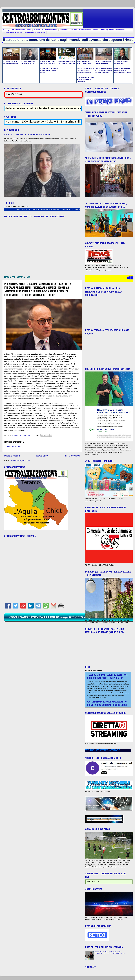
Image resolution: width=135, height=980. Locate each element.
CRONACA (37, 30)
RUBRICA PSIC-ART (85, 30)
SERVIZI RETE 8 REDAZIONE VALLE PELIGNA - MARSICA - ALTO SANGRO (24, 32)
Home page (7, 30)
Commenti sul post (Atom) (21, 461)
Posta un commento (14, 446)
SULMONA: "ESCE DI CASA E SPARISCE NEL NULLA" (28, 135)
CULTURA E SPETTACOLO (50, 30)
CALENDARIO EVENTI (18, 30)
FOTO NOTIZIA (64, 30)
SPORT (29, 30)
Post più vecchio (72, 456)
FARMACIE (74, 30)
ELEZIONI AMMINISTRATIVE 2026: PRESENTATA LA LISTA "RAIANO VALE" (110, 953)
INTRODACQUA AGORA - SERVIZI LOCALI (113, 30)
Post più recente (12, 456)
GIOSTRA (96, 30)
